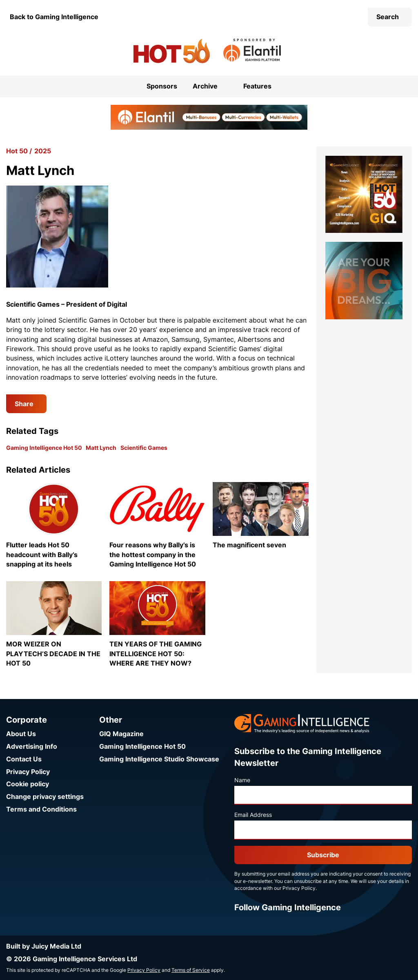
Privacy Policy (28, 772)
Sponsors (162, 86)
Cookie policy (28, 784)
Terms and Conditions (41, 809)
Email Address (253, 815)
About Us (21, 734)
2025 (43, 151)
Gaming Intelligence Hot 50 (44, 448)
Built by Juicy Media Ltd (44, 946)
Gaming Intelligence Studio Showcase (159, 759)
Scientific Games (144, 448)
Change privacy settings (45, 797)
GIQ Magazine (121, 734)
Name (242, 780)
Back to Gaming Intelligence (54, 17)
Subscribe (323, 855)
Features (257, 86)
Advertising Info (32, 747)
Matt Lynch (101, 448)
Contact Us (24, 759)
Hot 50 (17, 151)
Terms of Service (191, 970)
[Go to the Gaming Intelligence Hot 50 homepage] (172, 51)
